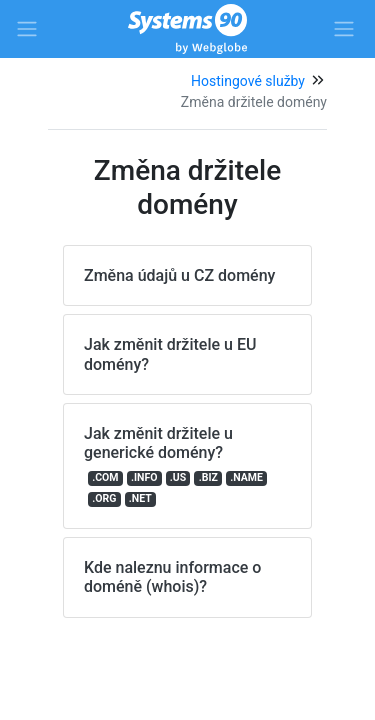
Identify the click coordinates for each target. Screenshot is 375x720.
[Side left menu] (27, 29)
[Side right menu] (344, 29)
